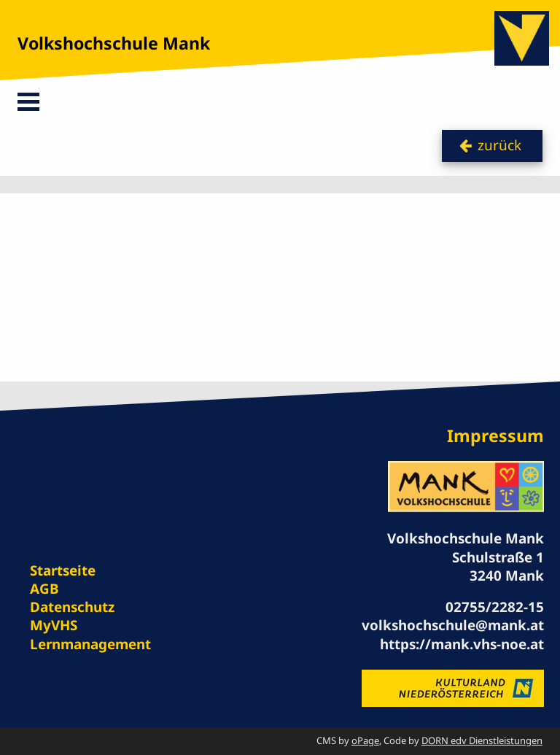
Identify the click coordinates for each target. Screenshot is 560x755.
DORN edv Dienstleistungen (482, 740)
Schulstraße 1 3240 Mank (498, 566)
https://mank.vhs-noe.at (462, 644)
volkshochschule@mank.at (453, 625)
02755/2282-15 (495, 607)
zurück (499, 145)
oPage (365, 740)
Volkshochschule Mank (114, 43)
